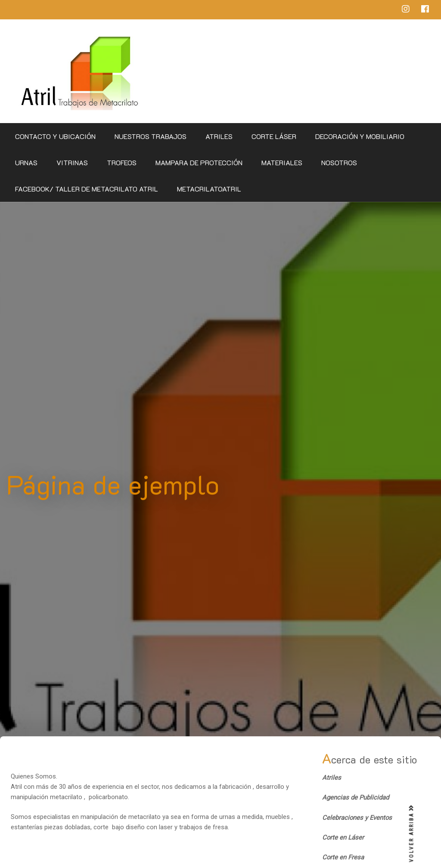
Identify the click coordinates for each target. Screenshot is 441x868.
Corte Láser (274, 136)
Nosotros (339, 162)
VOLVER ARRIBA (412, 834)
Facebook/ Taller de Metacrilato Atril (87, 189)
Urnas (26, 162)
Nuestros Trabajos (151, 136)
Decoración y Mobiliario (360, 136)
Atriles (219, 136)
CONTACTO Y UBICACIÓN (55, 136)
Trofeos (122, 162)
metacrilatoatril (209, 189)
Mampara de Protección (199, 162)
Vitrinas (72, 162)
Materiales (282, 162)
